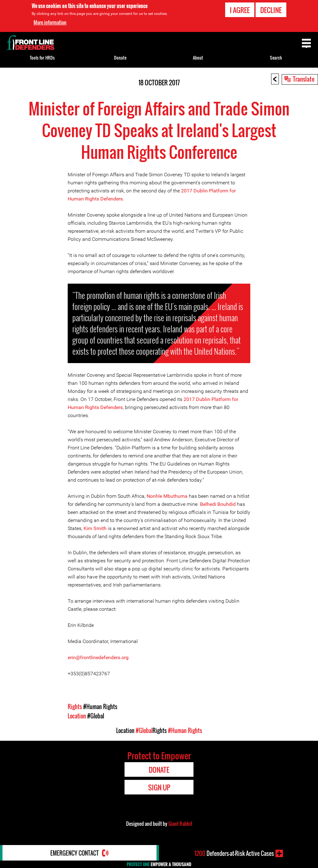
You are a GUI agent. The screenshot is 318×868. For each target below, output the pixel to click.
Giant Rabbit (180, 824)
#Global (96, 716)
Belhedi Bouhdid (218, 504)
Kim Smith (95, 528)
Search (276, 58)
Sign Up (159, 787)
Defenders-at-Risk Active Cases (234, 853)
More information (50, 22)
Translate (304, 79)
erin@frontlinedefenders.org (98, 657)
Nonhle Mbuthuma (167, 496)
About (198, 58)
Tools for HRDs (42, 58)
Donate (120, 58)
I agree (240, 10)
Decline (271, 10)
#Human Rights (100, 707)
